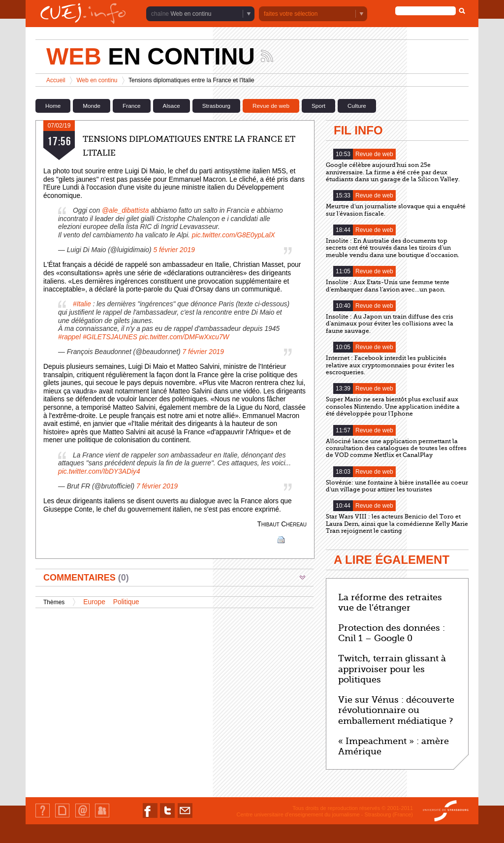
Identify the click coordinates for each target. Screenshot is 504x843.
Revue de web (271, 106)
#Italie (82, 304)
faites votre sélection (291, 14)
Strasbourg (216, 106)
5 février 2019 (174, 250)
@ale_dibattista (125, 211)
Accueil (56, 80)
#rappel (69, 337)
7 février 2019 (203, 352)
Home (53, 106)
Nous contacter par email (185, 818)
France (131, 106)
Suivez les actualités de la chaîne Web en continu (267, 56)
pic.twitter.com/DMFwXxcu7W (184, 337)
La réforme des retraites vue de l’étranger (390, 603)
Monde (92, 106)
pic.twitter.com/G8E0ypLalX (234, 235)
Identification (102, 817)
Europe (94, 602)
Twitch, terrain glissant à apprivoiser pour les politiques (392, 669)
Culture (357, 106)
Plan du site (62, 817)
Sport (318, 106)
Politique (126, 602)
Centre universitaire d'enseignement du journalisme (298, 814)
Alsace (172, 106)
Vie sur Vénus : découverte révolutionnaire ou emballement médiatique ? (396, 710)
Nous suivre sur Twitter (167, 818)
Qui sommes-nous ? (43, 817)
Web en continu (191, 14)
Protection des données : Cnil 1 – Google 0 (392, 633)
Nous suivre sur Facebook (150, 818)
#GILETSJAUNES (110, 337)
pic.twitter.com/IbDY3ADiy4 (99, 471)
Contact (82, 817)
